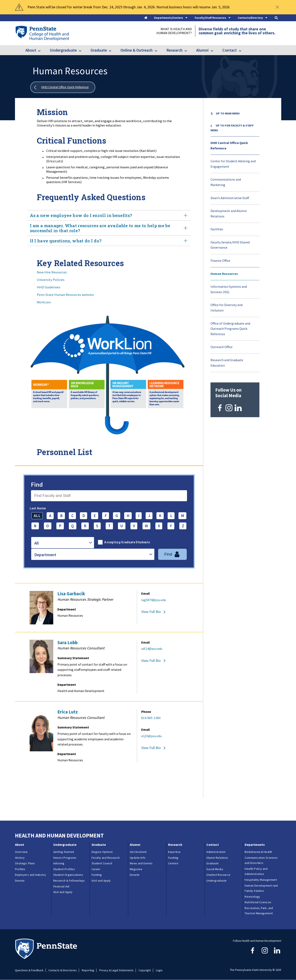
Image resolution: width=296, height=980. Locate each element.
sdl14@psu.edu (152, 649)
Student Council (102, 863)
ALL (37, 516)
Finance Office (220, 261)
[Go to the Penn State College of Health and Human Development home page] (42, 33)
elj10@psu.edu (151, 736)
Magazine (136, 869)
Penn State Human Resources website (65, 295)
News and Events (141, 863)
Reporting (88, 970)
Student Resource (218, 875)
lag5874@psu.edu (154, 600)
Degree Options (102, 852)
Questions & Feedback (29, 970)
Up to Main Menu (228, 113)
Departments (255, 845)
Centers (173, 863)
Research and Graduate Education (227, 363)
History (20, 858)
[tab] (171, 18)
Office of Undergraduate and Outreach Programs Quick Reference (230, 329)
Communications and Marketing (226, 182)
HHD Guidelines (49, 287)
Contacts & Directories (63, 970)
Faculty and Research (106, 858)
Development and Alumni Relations (229, 213)
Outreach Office (222, 347)
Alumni (202, 50)
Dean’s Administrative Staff (230, 198)
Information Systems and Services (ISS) (229, 289)
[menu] (235, 240)
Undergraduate (63, 50)
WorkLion (44, 302)
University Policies (51, 280)
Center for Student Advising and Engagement (233, 164)
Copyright (145, 970)
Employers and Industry (31, 875)
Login (159, 970)
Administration (216, 852)
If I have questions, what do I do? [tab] (109, 241)
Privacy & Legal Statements (116, 970)
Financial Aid (61, 886)
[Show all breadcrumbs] (63, 87)
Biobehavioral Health (258, 852)
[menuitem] (235, 114)
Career (96, 869)
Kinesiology (252, 897)
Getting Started (64, 852)
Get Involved (138, 852)
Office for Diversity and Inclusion (227, 308)
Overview (21, 852)
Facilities (217, 229)
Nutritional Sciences (258, 902)
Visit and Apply (63, 892)
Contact (230, 50)
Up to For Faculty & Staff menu (232, 128)
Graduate (99, 50)
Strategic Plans (25, 863)
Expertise (174, 852)
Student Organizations (68, 875)
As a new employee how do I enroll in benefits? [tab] (109, 215)
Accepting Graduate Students (127, 542)
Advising (59, 863)
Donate (20, 881)
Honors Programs (65, 858)
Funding (97, 875)
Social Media (215, 869)
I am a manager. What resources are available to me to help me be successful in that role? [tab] (109, 228)
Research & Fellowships (69, 881)
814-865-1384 (151, 718)
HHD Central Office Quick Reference (229, 145)
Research (175, 50)
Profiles (20, 869)
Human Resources (224, 274)
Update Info (138, 858)
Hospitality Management (261, 880)
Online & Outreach (137, 50)
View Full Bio (151, 612)
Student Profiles (64, 869)
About (31, 50)
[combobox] (63, 543)
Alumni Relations (217, 858)
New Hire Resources (52, 272)
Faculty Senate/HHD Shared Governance (230, 245)
